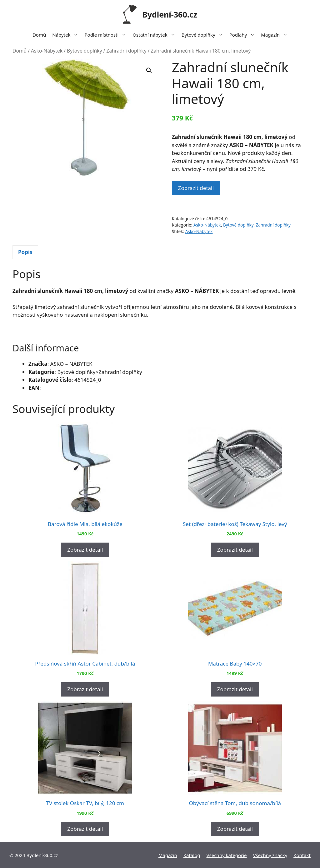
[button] (149, 70)
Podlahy (244, 35)
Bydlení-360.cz (170, 14)
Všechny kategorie (227, 855)
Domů (39, 35)
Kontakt (302, 855)
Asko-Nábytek (47, 51)
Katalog (192, 855)
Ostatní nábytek (155, 35)
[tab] (25, 252)
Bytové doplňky (204, 35)
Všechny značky (270, 855)
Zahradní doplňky (126, 51)
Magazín (276, 35)
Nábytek (67, 35)
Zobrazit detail (196, 188)
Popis (25, 252)
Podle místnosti (107, 35)
